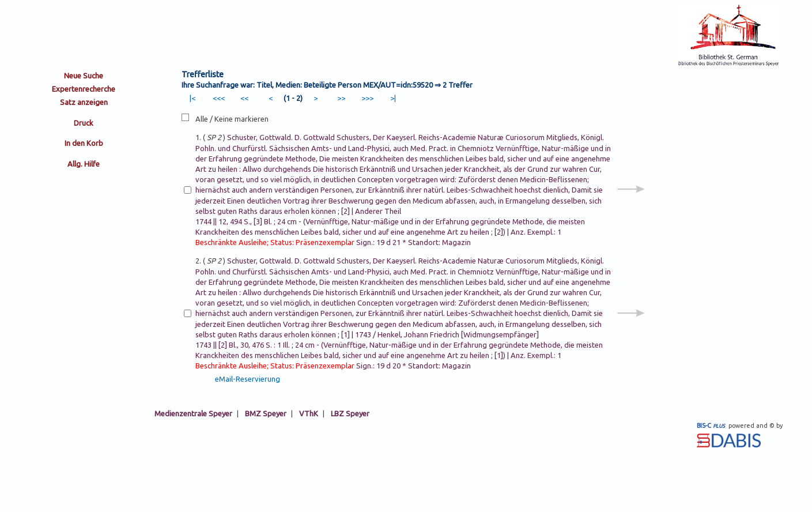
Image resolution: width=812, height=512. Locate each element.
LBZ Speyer (350, 413)
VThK (309, 413)
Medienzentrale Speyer (193, 413)
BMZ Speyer (266, 413)
